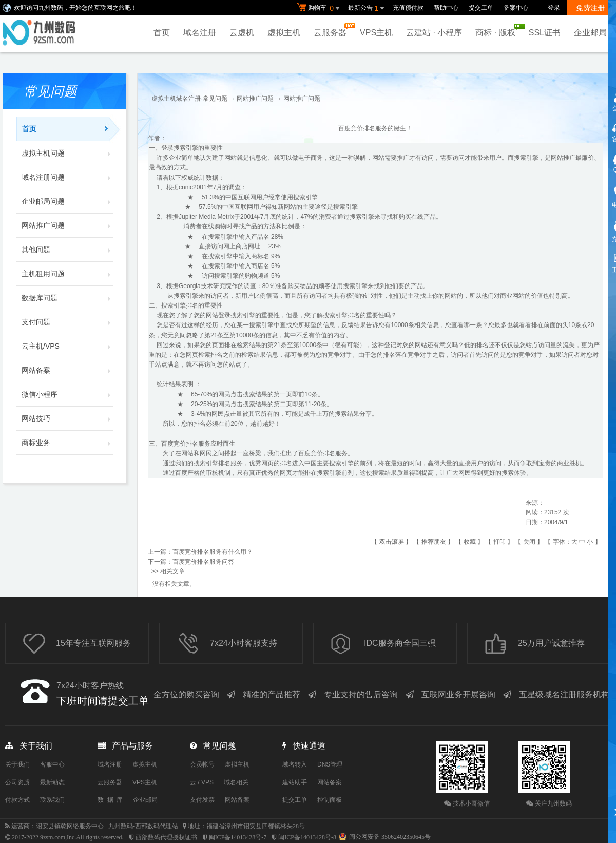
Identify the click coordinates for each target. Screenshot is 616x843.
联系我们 (52, 800)
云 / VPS (202, 782)
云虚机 (242, 33)
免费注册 (590, 8)
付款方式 (17, 800)
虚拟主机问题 (67, 153)
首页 (162, 33)
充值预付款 (408, 8)
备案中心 (516, 8)
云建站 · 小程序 (434, 33)
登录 (554, 8)
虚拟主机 (284, 33)
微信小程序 (67, 394)
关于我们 (17, 764)
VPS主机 (376, 33)
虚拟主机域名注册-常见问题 (189, 99)
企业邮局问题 (67, 201)
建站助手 (295, 782)
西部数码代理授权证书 (166, 837)
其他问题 (67, 250)
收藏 (470, 542)
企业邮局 (590, 33)
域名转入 (295, 764)
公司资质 (17, 782)
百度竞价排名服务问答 (203, 562)
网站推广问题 (67, 225)
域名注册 (200, 33)
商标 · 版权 (498, 30)
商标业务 (67, 443)
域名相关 (236, 782)
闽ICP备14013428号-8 (307, 837)
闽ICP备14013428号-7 (238, 837)
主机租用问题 (67, 274)
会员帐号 (202, 764)
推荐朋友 (434, 542)
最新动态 (52, 782)
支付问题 (67, 322)
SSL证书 (545, 33)
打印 (499, 542)
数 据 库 (110, 800)
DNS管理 (330, 764)
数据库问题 (67, 298)
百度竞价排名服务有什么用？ (213, 552)
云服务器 (333, 30)
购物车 (320, 8)
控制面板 (330, 800)
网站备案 (67, 370)
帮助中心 (446, 8)
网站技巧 (67, 418)
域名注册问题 (67, 177)
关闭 (529, 542)
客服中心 (52, 764)
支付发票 (202, 800)
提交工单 (481, 8)
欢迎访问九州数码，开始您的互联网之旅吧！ (75, 8)
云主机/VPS (67, 346)
